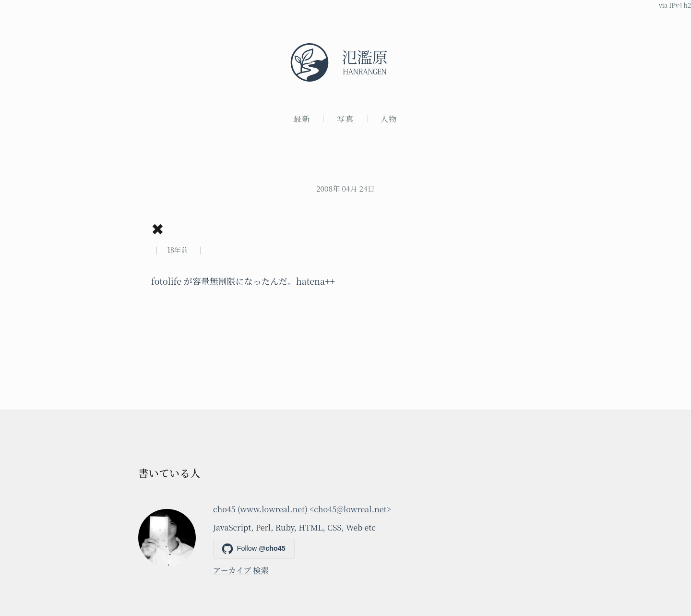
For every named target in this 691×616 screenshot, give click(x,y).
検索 (261, 570)
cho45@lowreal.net (350, 509)
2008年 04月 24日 (345, 188)
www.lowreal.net (273, 509)
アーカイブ (232, 570)
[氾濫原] (345, 62)
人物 (389, 119)
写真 (345, 119)
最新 (302, 119)
